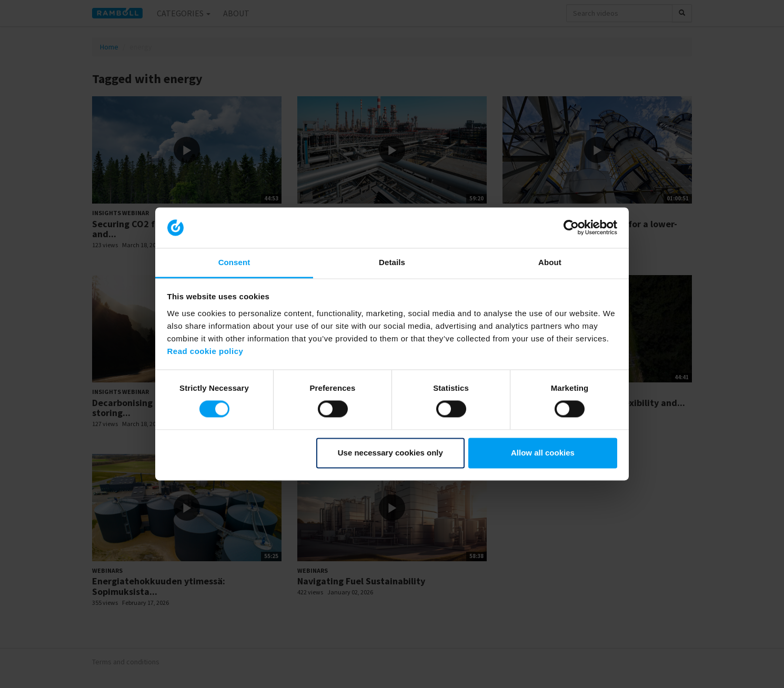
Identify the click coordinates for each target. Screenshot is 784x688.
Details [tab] (392, 262)
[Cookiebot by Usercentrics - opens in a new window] (571, 228)
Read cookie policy (205, 351)
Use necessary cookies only (390, 453)
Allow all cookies (543, 453)
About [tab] (550, 262)
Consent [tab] (234, 262)
